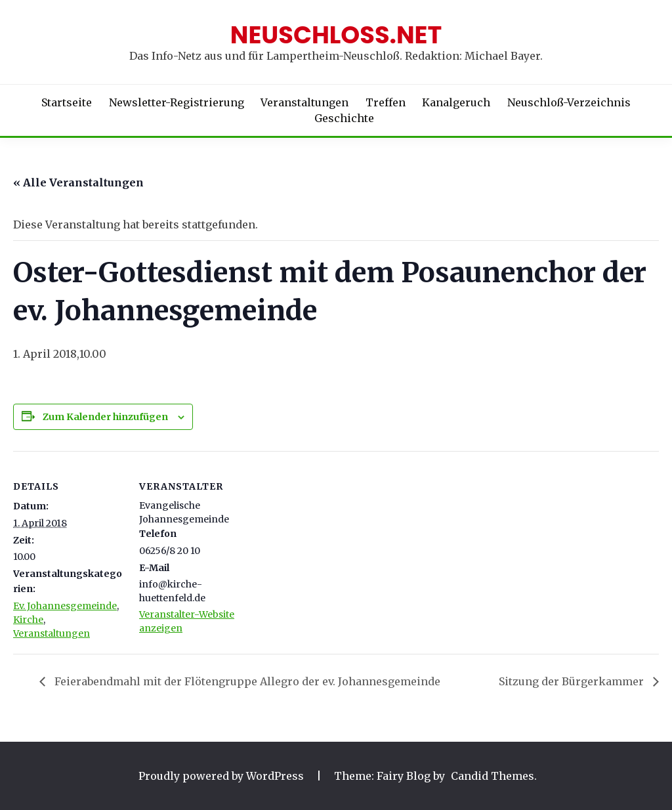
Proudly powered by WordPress (222, 776)
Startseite (67, 102)
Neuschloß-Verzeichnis (569, 102)
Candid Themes (493, 776)
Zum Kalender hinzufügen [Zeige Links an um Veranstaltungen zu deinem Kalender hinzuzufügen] (105, 417)
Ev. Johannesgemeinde (65, 606)
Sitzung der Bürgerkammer (573, 681)
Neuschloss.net (336, 35)
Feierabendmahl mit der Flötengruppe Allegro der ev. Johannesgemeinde (246, 681)
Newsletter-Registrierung (177, 102)
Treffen (386, 102)
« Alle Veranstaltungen (78, 182)
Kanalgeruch (456, 102)
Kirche (28, 620)
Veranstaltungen (304, 102)
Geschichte (344, 118)
